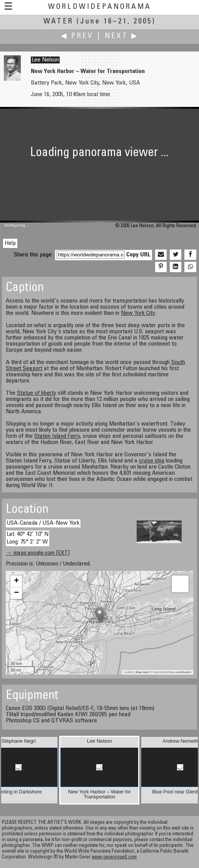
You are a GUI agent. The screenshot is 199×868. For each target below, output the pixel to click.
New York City (138, 313)
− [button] (16, 593)
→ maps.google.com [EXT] (38, 553)
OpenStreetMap (163, 672)
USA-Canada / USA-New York (43, 523)
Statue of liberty (37, 393)
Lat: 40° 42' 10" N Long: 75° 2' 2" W (28, 538)
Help (10, 243)
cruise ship (152, 461)
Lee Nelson (45, 60)
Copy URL (138, 255)
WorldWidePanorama (100, 7)
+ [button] (16, 581)
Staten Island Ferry (57, 436)
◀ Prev (77, 36)
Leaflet (129, 672)
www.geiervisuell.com (114, 857)
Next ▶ (122, 36)
